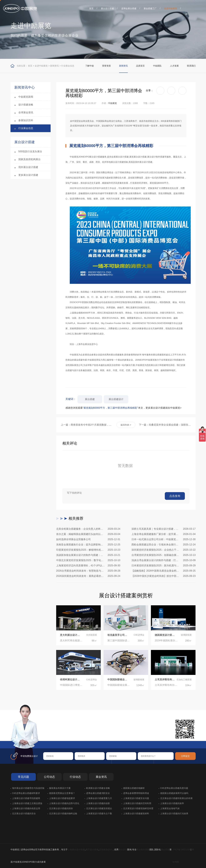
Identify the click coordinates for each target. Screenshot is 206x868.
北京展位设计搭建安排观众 (99, 808)
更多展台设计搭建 (28, 175)
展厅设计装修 (92, 850)
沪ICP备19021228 (181, 850)
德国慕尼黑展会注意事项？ (62, 793)
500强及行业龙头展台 (30, 151)
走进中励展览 (171, 8)
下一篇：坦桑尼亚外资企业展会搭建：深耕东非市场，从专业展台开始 (165, 425)
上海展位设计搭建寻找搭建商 (26, 798)
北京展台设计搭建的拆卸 (61, 808)
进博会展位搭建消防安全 (98, 793)
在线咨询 (53, 736)
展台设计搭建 (107, 8)
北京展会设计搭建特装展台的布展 (176, 798)
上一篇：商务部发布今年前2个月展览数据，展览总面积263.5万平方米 (87, 425)
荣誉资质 (106, 66)
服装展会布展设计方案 (60, 788)
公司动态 (49, 777)
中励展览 (112, 103)
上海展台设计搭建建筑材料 (136, 813)
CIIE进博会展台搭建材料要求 (26, 793)
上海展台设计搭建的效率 (172, 803)
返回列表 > (126, 425)
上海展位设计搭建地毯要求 (62, 798)
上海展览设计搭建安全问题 (136, 798)
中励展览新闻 (26, 97)
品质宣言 (140, 66)
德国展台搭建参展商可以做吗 (174, 793)
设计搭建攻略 (26, 105)
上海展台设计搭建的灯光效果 (174, 813)
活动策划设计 (106, 850)
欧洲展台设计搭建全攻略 (98, 788)
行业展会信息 (68, 66)
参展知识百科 (26, 120)
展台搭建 (90, 399)
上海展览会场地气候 (170, 808)
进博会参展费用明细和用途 (136, 793)
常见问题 (23, 777)
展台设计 (123, 850)
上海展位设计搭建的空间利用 (137, 803)
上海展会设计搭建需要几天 (99, 798)
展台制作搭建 (143, 850)
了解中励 (89, 66)
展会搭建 (165, 850)
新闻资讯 (54, 66)
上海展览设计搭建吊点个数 (99, 813)
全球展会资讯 (26, 112)
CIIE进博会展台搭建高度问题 (174, 788)
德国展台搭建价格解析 (134, 788)
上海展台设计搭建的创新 (98, 803)
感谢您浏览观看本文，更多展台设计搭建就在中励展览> (124, 408)
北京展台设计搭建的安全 (24, 813)
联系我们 (191, 66)
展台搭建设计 (116, 399)
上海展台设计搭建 (76, 850)
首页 (91, 8)
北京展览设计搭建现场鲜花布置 (138, 808)
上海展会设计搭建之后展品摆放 (27, 803)
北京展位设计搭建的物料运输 (63, 813)
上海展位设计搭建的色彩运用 (26, 808)
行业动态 (75, 777)
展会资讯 (101, 777)
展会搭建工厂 (150, 8)
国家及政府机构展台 (29, 159)
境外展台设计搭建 (28, 167)
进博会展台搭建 (129, 8)
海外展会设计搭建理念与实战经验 (28, 788)
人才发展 (174, 66)
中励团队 (157, 66)
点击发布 (175, 496)
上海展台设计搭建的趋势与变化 (64, 803)
